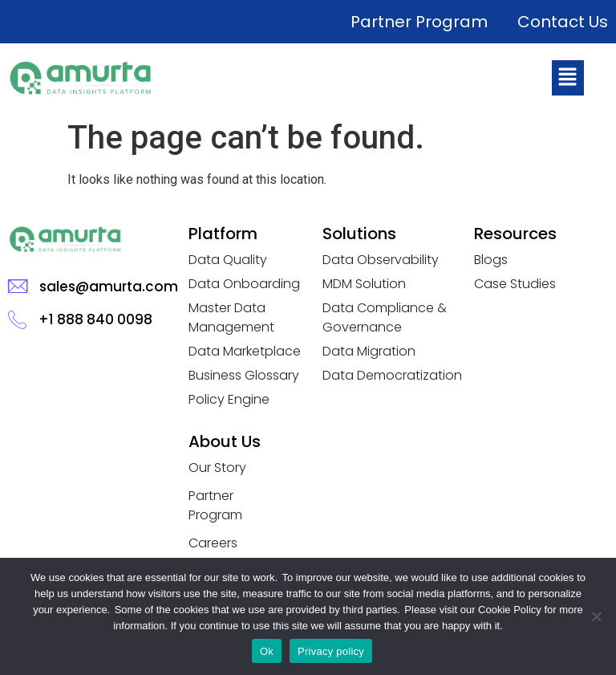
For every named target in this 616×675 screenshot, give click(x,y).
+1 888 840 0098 (95, 319)
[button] (568, 78)
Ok (267, 651)
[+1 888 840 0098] (17, 319)
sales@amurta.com (109, 287)
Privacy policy (331, 651)
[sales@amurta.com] (18, 287)
